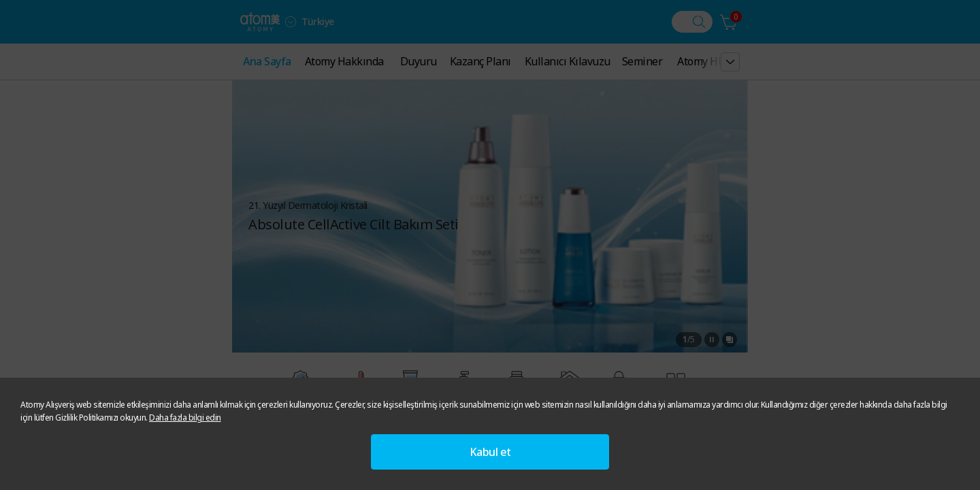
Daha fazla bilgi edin (185, 418)
